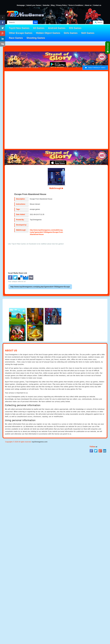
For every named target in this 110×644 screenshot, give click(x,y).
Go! (36, 22)
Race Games (16, 38)
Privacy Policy (61, 5)
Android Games (57, 28)
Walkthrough (56, 188)
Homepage (21, 5)
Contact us (97, 5)
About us (88, 5)
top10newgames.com (40, 442)
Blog (53, 5)
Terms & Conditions (76, 5)
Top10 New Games (19, 28)
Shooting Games (36, 38)
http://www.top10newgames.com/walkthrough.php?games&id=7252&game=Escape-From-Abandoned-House (46, 232)
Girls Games (71, 33)
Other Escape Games (21, 33)
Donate (108, 48)
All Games (39, 28)
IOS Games (75, 28)
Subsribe (46, 5)
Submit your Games (34, 5)
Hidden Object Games (48, 33)
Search (100, 22)
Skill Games (88, 33)
